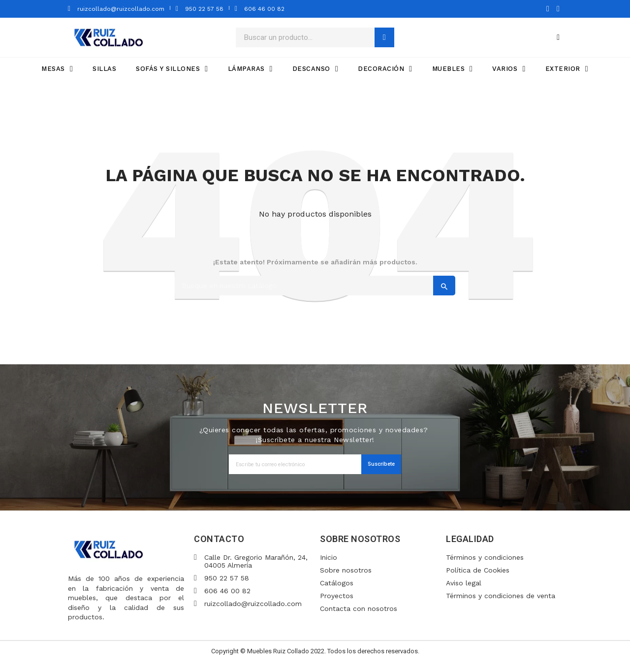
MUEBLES (453, 69)
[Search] (315, 286)
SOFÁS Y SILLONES (172, 69)
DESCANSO (315, 69)
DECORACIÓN (385, 69)
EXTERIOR (567, 69)
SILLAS (104, 69)
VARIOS (509, 69)
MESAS (57, 69)
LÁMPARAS (250, 69)
